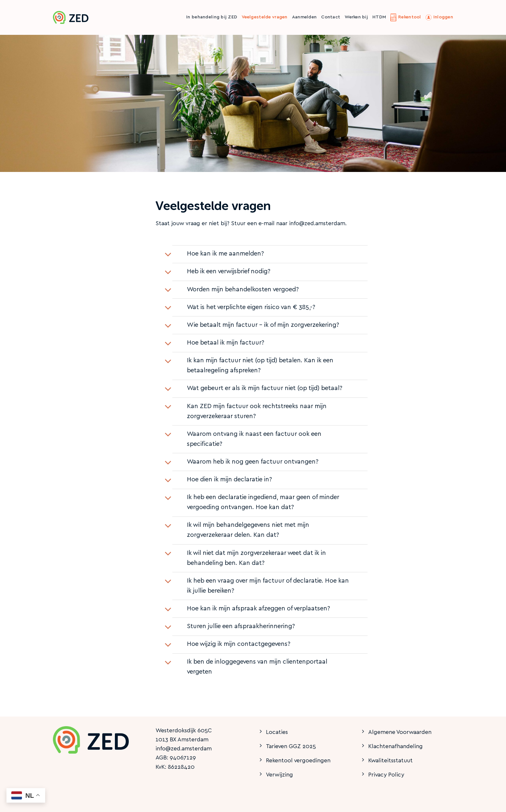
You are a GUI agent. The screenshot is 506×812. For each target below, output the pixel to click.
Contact (331, 17)
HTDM (379, 17)
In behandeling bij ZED (212, 17)
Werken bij (356, 17)
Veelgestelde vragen (264, 17)
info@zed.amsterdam (184, 749)
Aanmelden (304, 17)
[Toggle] (168, 255)
